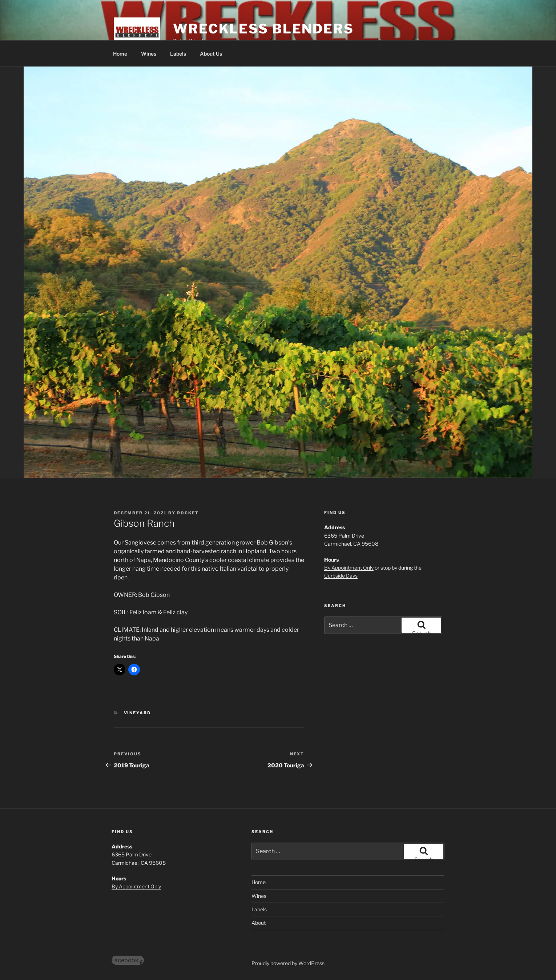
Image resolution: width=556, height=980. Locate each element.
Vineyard (138, 713)
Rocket (188, 513)
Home (120, 54)
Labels (178, 54)
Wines (149, 54)
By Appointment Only (349, 568)
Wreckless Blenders (263, 29)
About (259, 923)
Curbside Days (341, 576)
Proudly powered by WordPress (288, 963)
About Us (211, 54)
